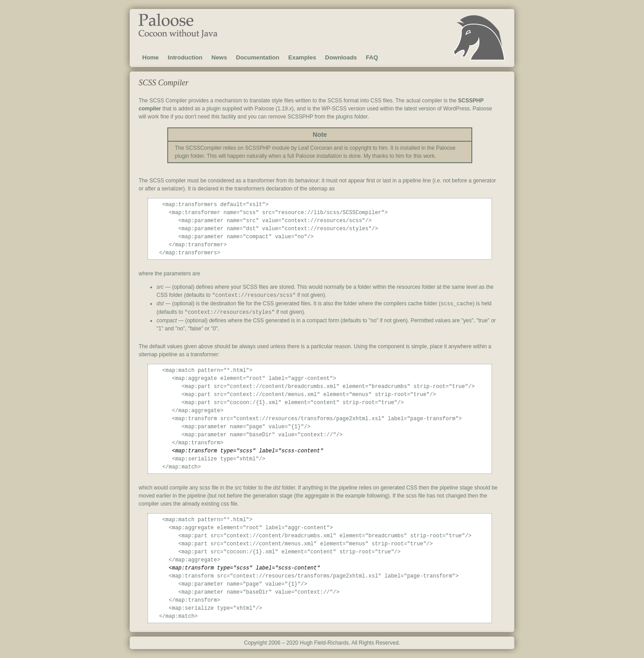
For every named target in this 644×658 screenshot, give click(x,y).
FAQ (372, 57)
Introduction (185, 57)
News (219, 57)
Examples (302, 57)
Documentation (258, 57)
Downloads (341, 57)
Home (150, 57)
